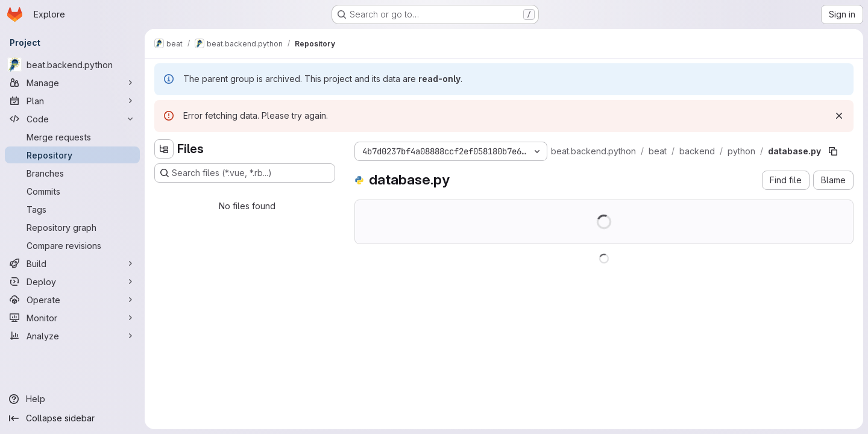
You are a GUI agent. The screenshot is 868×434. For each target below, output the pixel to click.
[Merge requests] (72, 137)
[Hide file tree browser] (164, 149)
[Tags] (72, 209)
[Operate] (72, 300)
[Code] (72, 119)
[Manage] (72, 83)
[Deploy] (72, 281)
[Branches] (72, 173)
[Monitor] (72, 318)
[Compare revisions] (72, 245)
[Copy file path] (833, 151)
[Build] (72, 263)
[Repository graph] (72, 227)
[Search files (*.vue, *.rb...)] (245, 173)
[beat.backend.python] (72, 64)
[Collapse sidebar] (72, 418)
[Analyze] (72, 336)
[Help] (72, 399)
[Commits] (72, 191)
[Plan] (72, 101)
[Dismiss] (839, 116)
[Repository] (72, 155)
